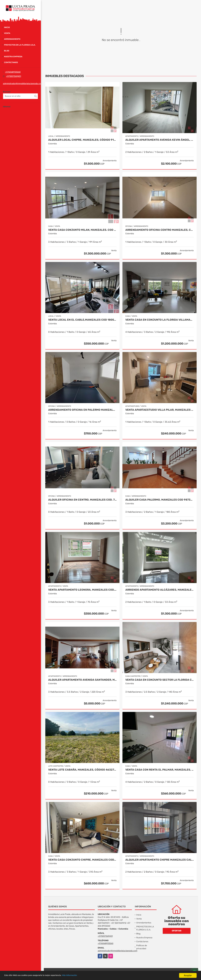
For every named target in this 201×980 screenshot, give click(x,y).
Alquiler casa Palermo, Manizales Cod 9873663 (160, 500)
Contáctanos (11, 62)
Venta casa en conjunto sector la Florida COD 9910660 (160, 680)
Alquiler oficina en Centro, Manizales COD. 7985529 (82, 500)
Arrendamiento (12, 39)
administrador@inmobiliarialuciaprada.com (23, 84)
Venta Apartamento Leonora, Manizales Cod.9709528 (82, 590)
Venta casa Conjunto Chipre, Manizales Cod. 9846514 (82, 860)
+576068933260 (13, 72)
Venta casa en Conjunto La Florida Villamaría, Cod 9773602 (160, 320)
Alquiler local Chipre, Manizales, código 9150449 (82, 140)
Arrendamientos (144, 923)
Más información (78, 976)
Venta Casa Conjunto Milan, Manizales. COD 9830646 (82, 230)
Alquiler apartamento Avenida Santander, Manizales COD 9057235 (82, 680)
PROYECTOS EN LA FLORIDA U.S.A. (20, 45)
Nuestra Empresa (13, 57)
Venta (7, 33)
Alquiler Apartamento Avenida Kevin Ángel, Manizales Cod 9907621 (160, 140)
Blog (7, 51)
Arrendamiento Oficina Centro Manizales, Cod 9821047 (160, 230)
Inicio (7, 27)
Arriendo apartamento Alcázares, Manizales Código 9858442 (160, 590)
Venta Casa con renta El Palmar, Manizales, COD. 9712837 (160, 770)
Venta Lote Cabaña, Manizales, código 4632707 (82, 770)
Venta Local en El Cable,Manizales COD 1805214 (82, 320)
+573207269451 (14, 76)
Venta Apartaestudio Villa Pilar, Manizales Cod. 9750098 (160, 410)
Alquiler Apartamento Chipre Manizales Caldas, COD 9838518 (160, 860)
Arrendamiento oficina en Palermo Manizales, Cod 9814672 (82, 410)
